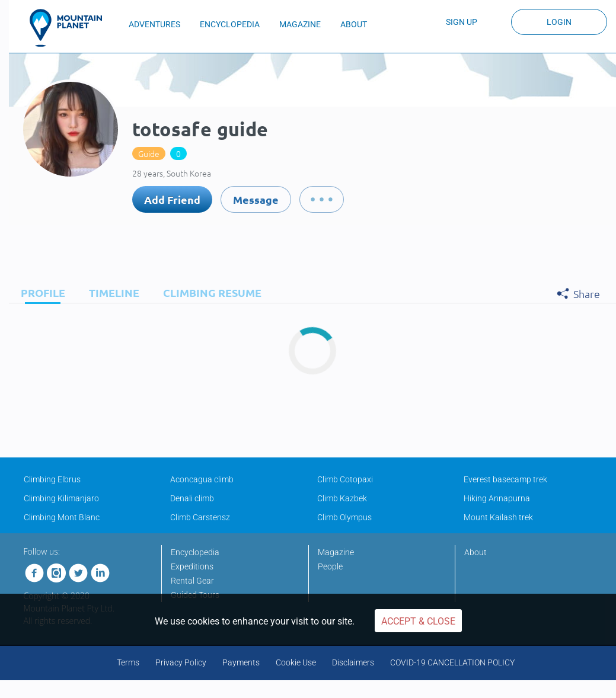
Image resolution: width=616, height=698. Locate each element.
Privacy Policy (181, 662)
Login (559, 22)
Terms (128, 662)
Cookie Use (296, 662)
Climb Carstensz (200, 517)
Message (256, 199)
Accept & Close (418, 621)
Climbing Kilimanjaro (61, 498)
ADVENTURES (154, 24)
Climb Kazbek (342, 498)
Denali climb (192, 498)
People (330, 566)
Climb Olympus (344, 517)
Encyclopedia (195, 552)
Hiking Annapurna (497, 498)
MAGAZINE (300, 24)
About (475, 552)
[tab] (40, 292)
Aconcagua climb (202, 479)
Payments (241, 662)
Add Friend (172, 199)
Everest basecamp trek (505, 479)
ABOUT (354, 24)
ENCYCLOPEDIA (230, 24)
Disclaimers (353, 662)
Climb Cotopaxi (345, 479)
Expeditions (192, 566)
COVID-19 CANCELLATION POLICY (452, 662)
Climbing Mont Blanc (62, 517)
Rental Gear (192, 581)
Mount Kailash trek (498, 517)
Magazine (336, 552)
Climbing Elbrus (52, 479)
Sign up (462, 22)
